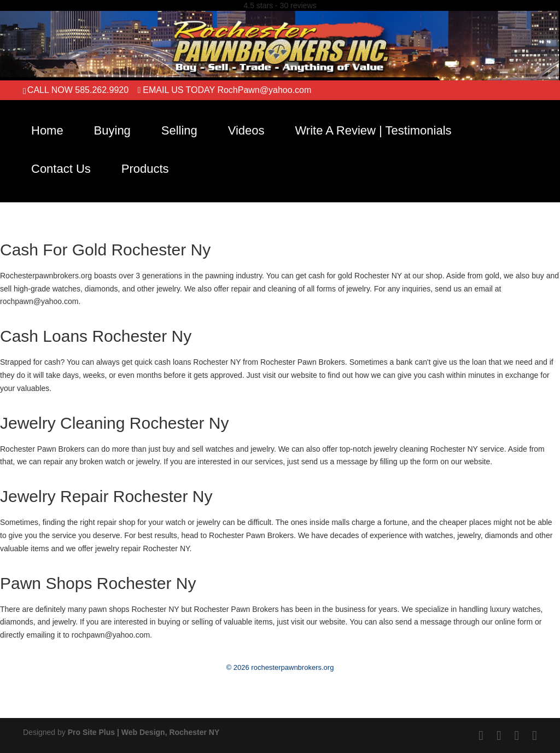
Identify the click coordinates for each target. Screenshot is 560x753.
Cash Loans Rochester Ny (96, 336)
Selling (179, 130)
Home (47, 130)
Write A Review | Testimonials (373, 130)
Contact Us (61, 169)
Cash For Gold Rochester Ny (105, 250)
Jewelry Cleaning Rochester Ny (115, 423)
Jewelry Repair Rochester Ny (106, 496)
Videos (246, 130)
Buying (112, 130)
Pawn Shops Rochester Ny (98, 583)
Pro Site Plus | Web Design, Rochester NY (144, 732)
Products (145, 169)
